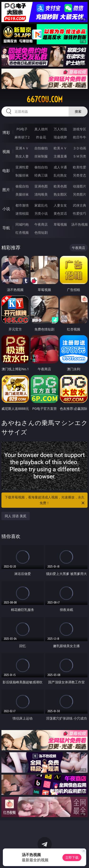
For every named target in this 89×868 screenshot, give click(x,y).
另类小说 (41, 213)
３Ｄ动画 (80, 148)
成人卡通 (60, 167)
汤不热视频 (80, 224)
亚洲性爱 (22, 167)
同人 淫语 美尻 (16, 516)
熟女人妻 (22, 156)
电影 (6, 171)
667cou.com (45, 99)
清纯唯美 (41, 194)
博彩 (6, 132)
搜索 (78, 111)
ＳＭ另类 (80, 156)
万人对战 (60, 129)
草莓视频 (60, 224)
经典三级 (41, 175)
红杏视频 (22, 232)
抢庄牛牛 (80, 137)
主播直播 (60, 156)
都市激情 (22, 205)
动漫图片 (80, 186)
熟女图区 (60, 194)
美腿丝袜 (22, 194)
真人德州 (41, 129)
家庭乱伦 (41, 205)
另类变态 (80, 175)
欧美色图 (60, 186)
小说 (6, 209)
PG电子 (22, 129)
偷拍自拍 (41, 167)
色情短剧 (41, 232)
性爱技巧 (80, 213)
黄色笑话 (60, 213)
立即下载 (72, 857)
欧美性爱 (80, 167)
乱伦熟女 (60, 175)
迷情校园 (22, 213)
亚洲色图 (41, 186)
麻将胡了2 (22, 137)
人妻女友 (60, 205)
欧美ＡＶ (60, 148)
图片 (6, 190)
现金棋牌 (60, 137)
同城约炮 (22, 224)
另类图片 (80, 194)
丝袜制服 (41, 156)
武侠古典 (80, 205)
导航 (6, 228)
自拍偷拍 (41, 148)
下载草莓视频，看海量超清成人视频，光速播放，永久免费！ (45, 500)
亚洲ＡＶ (22, 148)
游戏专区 (80, 129)
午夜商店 (41, 224)
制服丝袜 (22, 175)
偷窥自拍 (22, 186)
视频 (6, 152)
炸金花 (41, 137)
